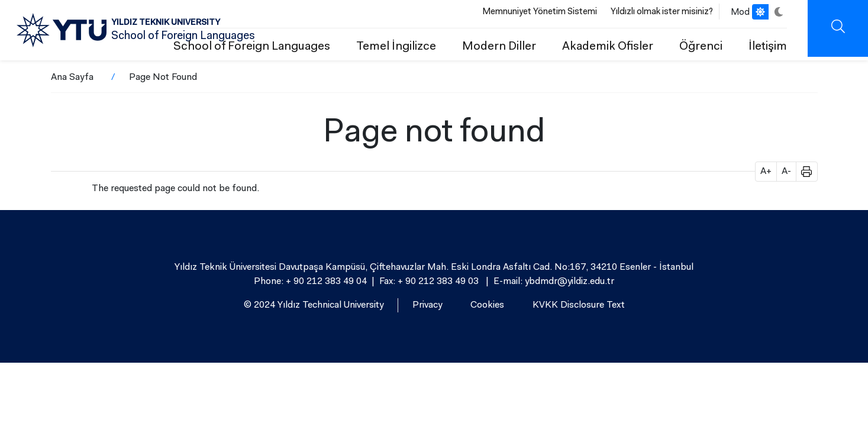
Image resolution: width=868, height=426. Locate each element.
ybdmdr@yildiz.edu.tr (569, 282)
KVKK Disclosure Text (579, 305)
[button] (802, 172)
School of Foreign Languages (252, 47)
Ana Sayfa (72, 78)
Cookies (487, 305)
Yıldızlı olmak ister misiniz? (662, 12)
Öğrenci (701, 47)
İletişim (768, 47)
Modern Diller (499, 47)
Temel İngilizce (396, 47)
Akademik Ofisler (608, 47)
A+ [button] (766, 172)
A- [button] (786, 172)
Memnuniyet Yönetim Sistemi (540, 12)
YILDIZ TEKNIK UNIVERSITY (166, 23)
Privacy (427, 305)
